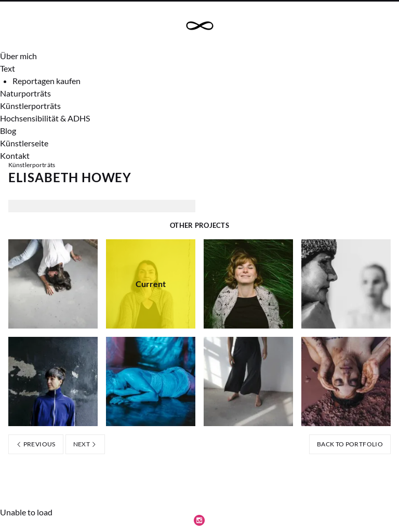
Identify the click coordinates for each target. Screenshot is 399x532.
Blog (8, 131)
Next (85, 444)
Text (8, 68)
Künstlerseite (24, 143)
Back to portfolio (350, 444)
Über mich (18, 56)
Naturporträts (25, 93)
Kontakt (15, 155)
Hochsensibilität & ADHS (45, 118)
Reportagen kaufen (46, 81)
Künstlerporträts (30, 106)
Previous (36, 444)
